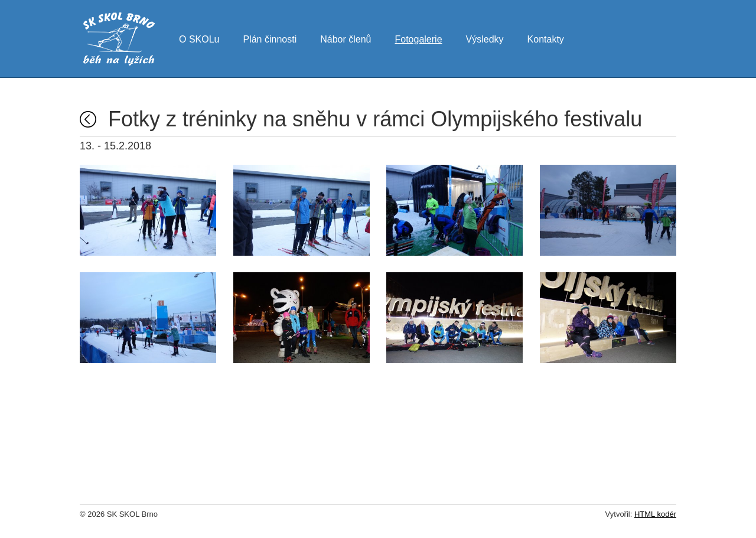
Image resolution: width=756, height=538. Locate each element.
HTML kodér (655, 514)
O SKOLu (199, 38)
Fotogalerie (418, 38)
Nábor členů (346, 38)
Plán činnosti (270, 38)
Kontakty (546, 38)
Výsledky (485, 38)
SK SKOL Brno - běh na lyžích (119, 39)
